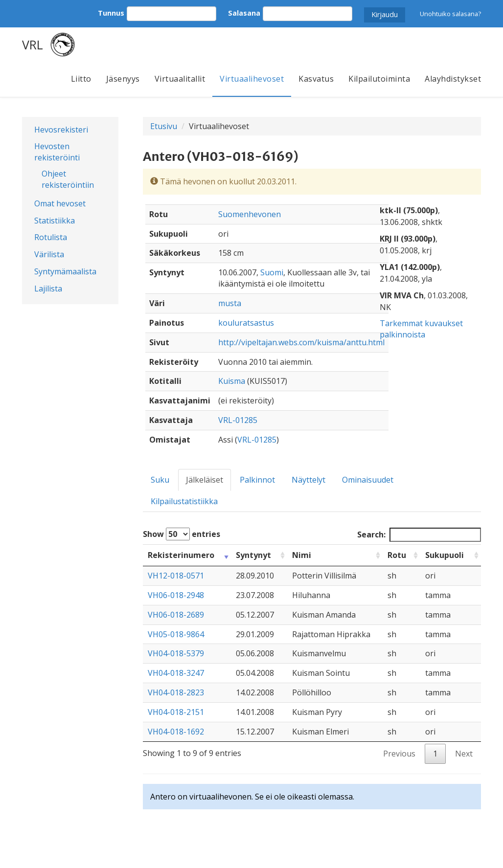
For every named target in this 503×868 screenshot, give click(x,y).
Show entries (182, 534)
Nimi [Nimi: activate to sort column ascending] (302, 555)
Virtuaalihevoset (252, 79)
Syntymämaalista (65, 271)
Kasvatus (316, 79)
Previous (399, 754)
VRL (33, 45)
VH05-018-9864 (176, 634)
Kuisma (232, 381)
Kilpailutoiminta (379, 79)
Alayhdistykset (453, 79)
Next (464, 754)
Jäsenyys (123, 79)
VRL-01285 (238, 420)
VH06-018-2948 (176, 595)
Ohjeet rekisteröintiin (68, 179)
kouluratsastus (246, 323)
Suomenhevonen (250, 214)
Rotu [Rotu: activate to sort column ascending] (397, 555)
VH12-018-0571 (176, 576)
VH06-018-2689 (176, 615)
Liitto (81, 79)
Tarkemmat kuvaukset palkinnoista (421, 329)
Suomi (272, 272)
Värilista (49, 254)
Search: (419, 535)
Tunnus (111, 13)
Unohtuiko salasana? (450, 14)
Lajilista (48, 289)
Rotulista (51, 237)
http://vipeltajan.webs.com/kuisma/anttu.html (301, 342)
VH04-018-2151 (176, 712)
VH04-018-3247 (176, 673)
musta (230, 303)
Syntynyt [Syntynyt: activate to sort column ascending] (253, 555)
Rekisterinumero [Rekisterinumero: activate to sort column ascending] (181, 555)
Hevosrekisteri (61, 130)
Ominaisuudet (368, 480)
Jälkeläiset (205, 480)
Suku (160, 480)
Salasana (244, 13)
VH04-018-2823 (176, 692)
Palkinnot (257, 480)
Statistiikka (55, 221)
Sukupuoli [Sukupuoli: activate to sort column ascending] (445, 555)
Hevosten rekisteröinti (57, 152)
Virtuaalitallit (180, 79)
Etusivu (164, 126)
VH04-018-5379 (176, 653)
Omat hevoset (60, 203)
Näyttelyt (309, 480)
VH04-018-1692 (176, 732)
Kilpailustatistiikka (184, 501)
